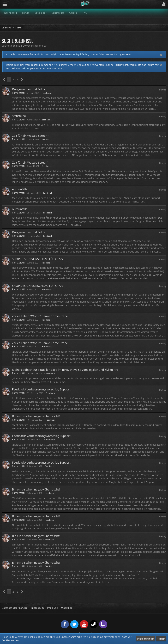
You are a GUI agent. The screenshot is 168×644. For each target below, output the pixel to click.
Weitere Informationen (146, 639)
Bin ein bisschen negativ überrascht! (36, 416)
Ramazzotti (18, 93)
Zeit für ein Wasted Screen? (30, 136)
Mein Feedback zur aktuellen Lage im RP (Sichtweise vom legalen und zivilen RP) (65, 370)
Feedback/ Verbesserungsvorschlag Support (41, 389)
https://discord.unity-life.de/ (72, 54)
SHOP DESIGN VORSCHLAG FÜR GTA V (38, 259)
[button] (5, 4)
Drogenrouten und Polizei (29, 89)
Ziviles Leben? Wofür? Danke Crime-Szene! (40, 316)
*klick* (25, 68)
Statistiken (19, 116)
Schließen (161, 639)
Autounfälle (20, 189)
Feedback (46, 93)
